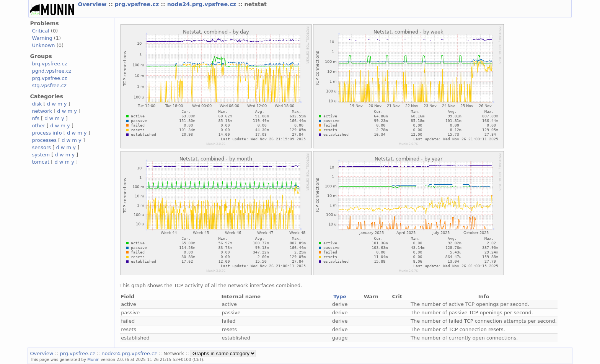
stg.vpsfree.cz (49, 85)
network (42, 111)
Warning (42, 38)
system (41, 155)
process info (47, 133)
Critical (40, 31)
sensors (41, 147)
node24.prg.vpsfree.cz (203, 4)
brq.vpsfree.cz (49, 64)
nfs (36, 118)
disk (37, 104)
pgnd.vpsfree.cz (51, 71)
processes (44, 140)
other (38, 126)
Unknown (43, 45)
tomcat (41, 162)
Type (340, 297)
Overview (93, 4)
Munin (93, 359)
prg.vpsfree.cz (138, 4)
